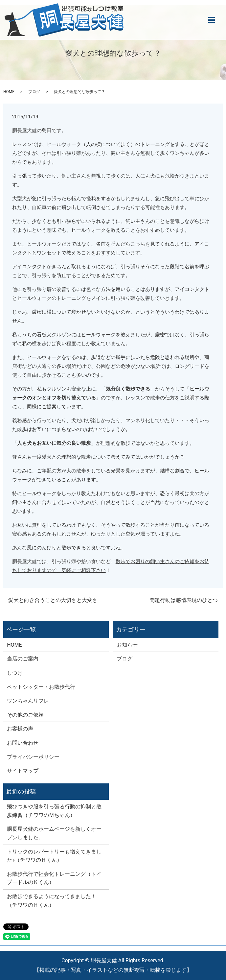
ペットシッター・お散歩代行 (41, 687)
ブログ (34, 92)
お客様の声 (20, 729)
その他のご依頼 (25, 715)
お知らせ (127, 645)
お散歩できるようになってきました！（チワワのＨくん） (52, 901)
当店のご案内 (23, 659)
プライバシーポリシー (33, 757)
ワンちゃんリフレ (28, 701)
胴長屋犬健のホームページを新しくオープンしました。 (54, 833)
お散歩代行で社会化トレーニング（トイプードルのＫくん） (54, 878)
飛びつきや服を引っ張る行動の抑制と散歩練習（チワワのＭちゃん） (54, 811)
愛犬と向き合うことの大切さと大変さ (53, 600)
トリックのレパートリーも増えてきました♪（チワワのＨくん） (54, 856)
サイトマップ (23, 771)
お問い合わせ (23, 743)
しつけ (15, 673)
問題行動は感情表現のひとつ (184, 600)
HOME (9, 92)
